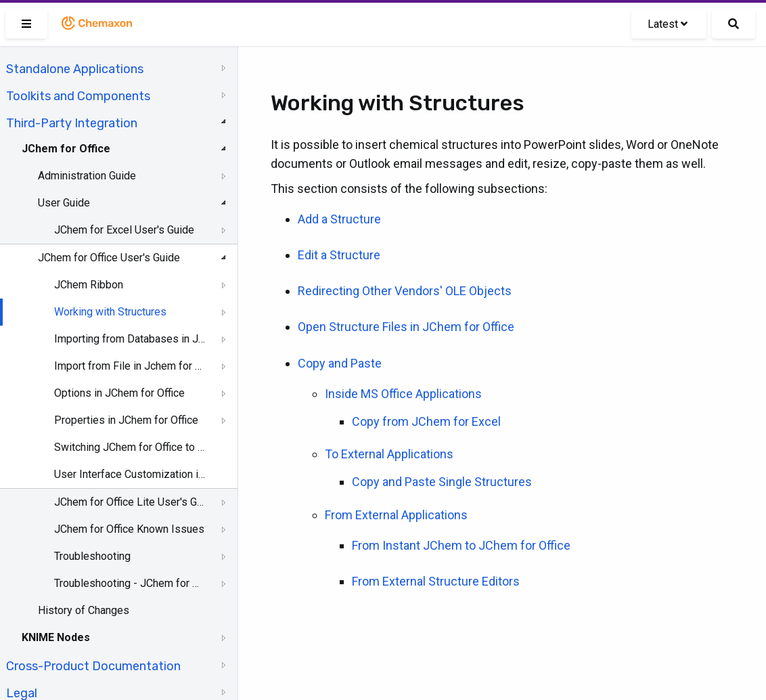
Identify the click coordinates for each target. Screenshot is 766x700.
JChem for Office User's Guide (109, 258)
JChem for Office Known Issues (129, 529)
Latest (668, 24)
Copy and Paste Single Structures (442, 482)
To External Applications (389, 454)
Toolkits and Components (78, 96)
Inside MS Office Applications (403, 394)
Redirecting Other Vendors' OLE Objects (405, 291)
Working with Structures (110, 312)
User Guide (64, 203)
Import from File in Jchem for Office (130, 366)
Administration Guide (87, 176)
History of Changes (84, 610)
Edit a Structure (339, 255)
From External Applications (396, 515)
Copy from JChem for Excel (426, 421)
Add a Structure (339, 219)
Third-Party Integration (72, 123)
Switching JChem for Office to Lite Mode (130, 447)
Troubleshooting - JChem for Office (130, 583)
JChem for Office (66, 149)
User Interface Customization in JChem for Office (130, 474)
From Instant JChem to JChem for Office (461, 545)
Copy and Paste (340, 363)
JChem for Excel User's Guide (124, 230)
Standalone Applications (75, 69)
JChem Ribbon (89, 285)
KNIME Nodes (56, 637)
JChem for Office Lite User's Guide (130, 502)
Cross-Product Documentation (93, 666)
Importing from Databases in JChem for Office (130, 339)
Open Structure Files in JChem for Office (406, 327)
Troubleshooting (92, 556)
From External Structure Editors (436, 581)
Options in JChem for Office (119, 393)
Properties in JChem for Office (126, 420)
